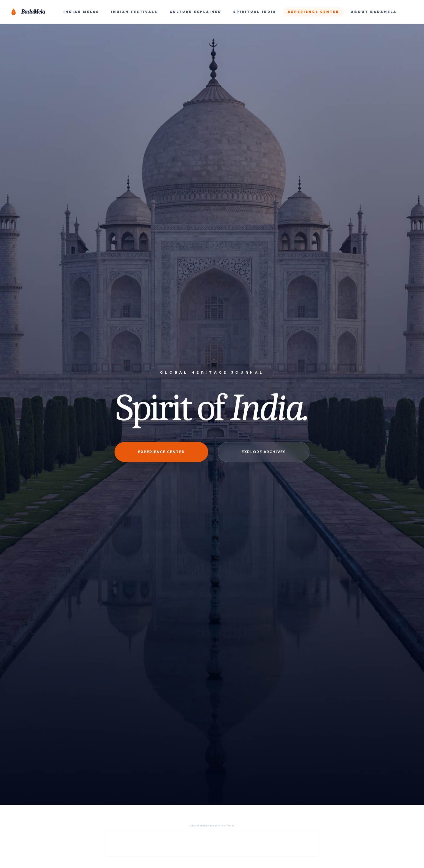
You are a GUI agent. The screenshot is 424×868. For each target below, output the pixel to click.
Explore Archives (264, 452)
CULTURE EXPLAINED (196, 12)
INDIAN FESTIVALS (134, 12)
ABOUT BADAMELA (374, 12)
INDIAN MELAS (81, 12)
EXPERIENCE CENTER (314, 12)
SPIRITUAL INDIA (255, 12)
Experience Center (161, 452)
